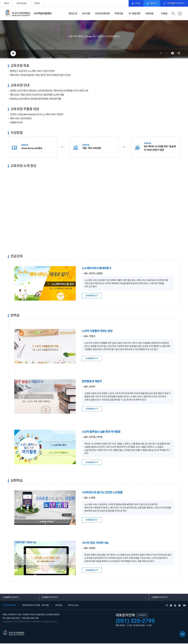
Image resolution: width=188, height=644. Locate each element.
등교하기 (152, 3)
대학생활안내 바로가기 (175, 3)
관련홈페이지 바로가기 (160, 598)
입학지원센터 (22, 3)
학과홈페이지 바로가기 (50, 598)
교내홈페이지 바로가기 (11, 598)
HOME (13, 53)
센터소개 (73, 14)
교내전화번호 (142, 616)
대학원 (37, 3)
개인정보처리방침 (9, 606)
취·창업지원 (134, 14)
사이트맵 (58, 606)
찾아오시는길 (73, 606)
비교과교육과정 (102, 14)
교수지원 (86, 14)
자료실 (164, 14)
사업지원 (149, 14)
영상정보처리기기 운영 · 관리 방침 (36, 606)
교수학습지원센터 (43, 13)
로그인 (135, 3)
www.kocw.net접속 (32, 148)
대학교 (6, 3)
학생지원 (119, 14)
